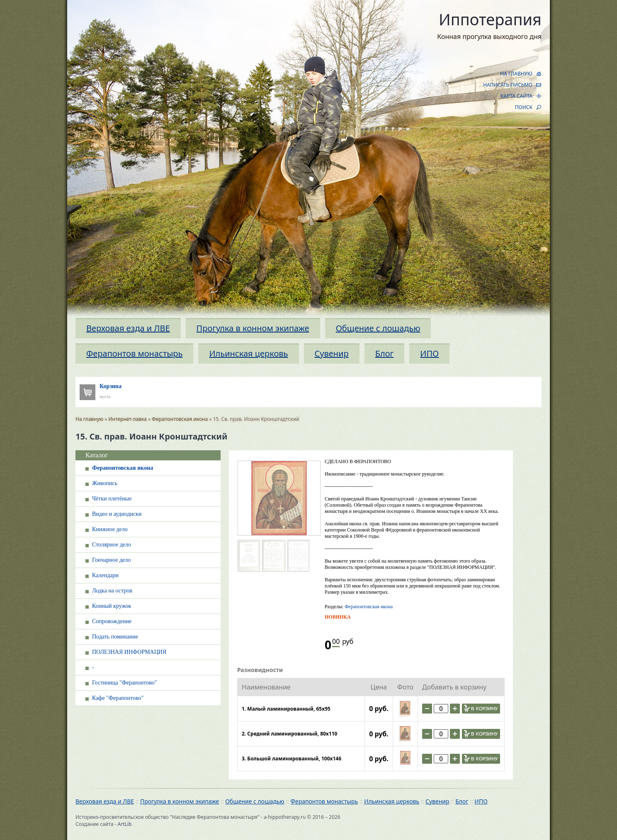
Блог (385, 353)
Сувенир (332, 353)
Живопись (105, 483)
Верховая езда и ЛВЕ (128, 328)
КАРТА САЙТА (516, 96)
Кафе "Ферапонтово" (118, 698)
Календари (105, 575)
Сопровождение (112, 621)
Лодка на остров (112, 591)
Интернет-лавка (128, 419)
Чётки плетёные (112, 499)
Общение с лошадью (378, 328)
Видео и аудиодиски (117, 514)
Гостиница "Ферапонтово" (124, 683)
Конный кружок (112, 606)
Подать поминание (115, 637)
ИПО (429, 353)
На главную (89, 419)
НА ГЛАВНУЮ (516, 74)
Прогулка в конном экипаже (253, 328)
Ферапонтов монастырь (134, 353)
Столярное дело (112, 545)
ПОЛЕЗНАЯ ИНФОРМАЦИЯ (129, 652)
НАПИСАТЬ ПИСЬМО (508, 85)
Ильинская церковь (248, 353)
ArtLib (125, 824)
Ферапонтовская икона (180, 419)
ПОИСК (524, 107)
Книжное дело (110, 529)
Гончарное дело (111, 560)
